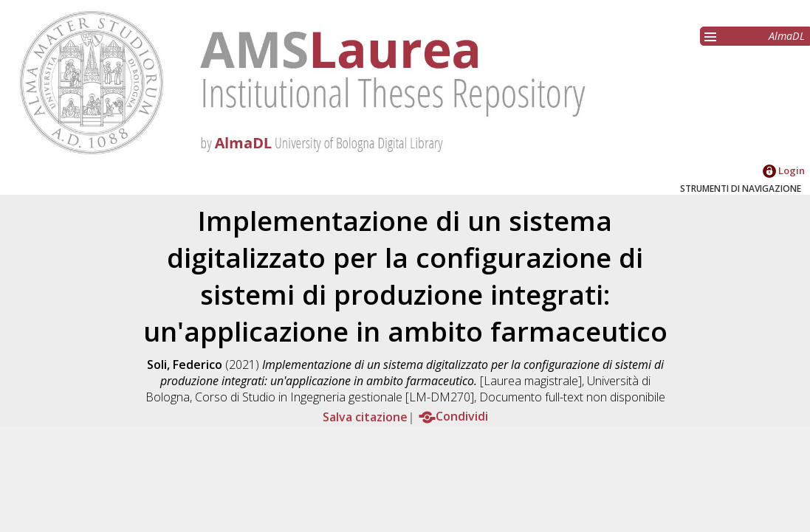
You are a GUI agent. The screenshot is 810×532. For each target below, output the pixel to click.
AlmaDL (787, 36)
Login (784, 170)
